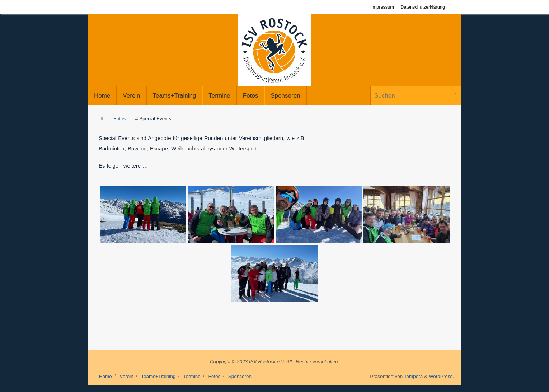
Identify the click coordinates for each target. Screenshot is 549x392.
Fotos (120, 119)
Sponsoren (240, 376)
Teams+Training (158, 376)
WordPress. (441, 376)
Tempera (414, 376)
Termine (192, 376)
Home (105, 376)
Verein (126, 376)
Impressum (383, 7)
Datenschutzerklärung (423, 7)
